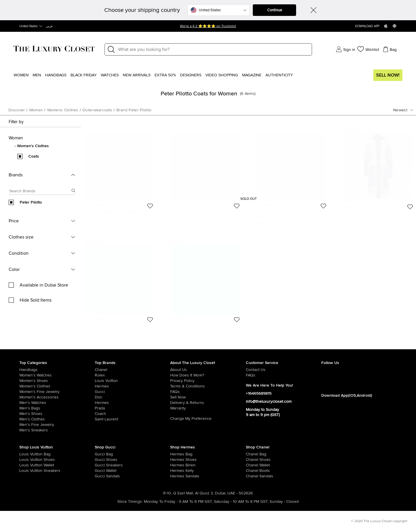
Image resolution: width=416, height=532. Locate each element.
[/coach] (132, 414)
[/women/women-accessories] (57, 397)
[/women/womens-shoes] (57, 381)
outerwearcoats (97, 110)
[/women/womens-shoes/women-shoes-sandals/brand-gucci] (102, 476)
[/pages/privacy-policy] (208, 381)
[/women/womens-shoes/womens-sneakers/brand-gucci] (102, 465)
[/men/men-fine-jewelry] (57, 425)
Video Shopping (222, 75)
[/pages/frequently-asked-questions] (208, 392)
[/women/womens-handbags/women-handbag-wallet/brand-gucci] (102, 471)
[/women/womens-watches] (57, 375)
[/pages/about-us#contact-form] (284, 370)
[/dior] (132, 397)
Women (21, 75)
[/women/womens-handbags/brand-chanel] (253, 454)
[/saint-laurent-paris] (132, 419)
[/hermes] (132, 386)
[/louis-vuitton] (132, 381)
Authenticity (279, 75)
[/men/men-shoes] (57, 414)
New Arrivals (137, 75)
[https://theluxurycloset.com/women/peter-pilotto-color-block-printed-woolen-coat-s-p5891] (205, 289)
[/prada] (132, 408)
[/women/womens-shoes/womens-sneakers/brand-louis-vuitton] (27, 471)
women (36, 110)
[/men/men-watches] (57, 403)
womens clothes (63, 110)
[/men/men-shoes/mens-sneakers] (57, 430)
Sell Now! (388, 75)
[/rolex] (132, 375)
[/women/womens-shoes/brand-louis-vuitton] (27, 460)
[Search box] (40, 192)
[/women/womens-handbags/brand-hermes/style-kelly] (178, 471)
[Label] (213, 49)
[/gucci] (132, 392)
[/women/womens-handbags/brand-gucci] (102, 454)
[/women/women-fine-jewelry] (57, 392)
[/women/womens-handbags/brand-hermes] (178, 454)
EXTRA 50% (165, 75)
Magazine (252, 75)
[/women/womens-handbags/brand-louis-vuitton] (27, 454)
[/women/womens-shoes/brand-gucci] (102, 460)
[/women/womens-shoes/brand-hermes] (178, 460)
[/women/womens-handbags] (57, 370)
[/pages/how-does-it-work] (208, 375)
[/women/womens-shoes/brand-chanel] (253, 460)
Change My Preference (191, 419)
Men (37, 75)
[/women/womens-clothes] (57, 386)
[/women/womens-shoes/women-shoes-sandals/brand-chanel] (253, 476)
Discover (17, 110)
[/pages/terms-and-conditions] (208, 386)
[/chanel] (132, 370)
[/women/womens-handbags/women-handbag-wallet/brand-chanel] (253, 465)
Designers (191, 75)
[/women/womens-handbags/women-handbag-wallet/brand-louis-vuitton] (27, 465)
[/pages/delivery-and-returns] (208, 403)
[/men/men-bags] (57, 408)
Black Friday (84, 75)
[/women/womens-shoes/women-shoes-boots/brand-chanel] (253, 471)
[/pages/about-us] (208, 370)
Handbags (56, 75)
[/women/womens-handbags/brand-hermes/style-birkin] (178, 465)
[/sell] (208, 397)
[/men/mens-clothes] (57, 419)
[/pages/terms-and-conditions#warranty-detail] (208, 408)
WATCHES (110, 75)
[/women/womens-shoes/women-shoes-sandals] (178, 476)
